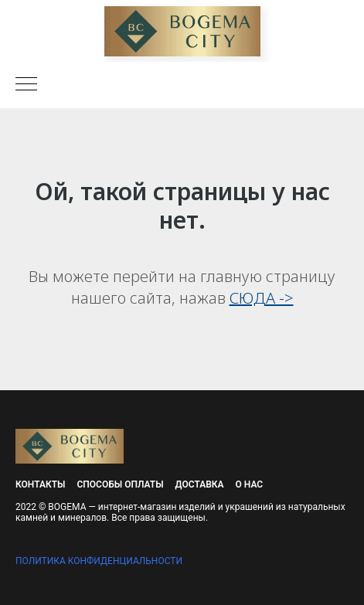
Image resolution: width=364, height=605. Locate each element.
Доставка (200, 484)
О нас (250, 484)
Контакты (41, 484)
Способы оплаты (121, 484)
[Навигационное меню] (26, 85)
